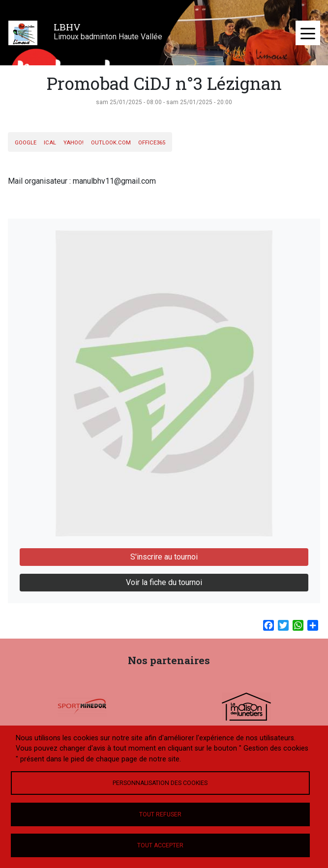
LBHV (67, 27)
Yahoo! (74, 143)
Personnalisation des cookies (160, 783)
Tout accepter (160, 845)
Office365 (152, 143)
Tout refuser (160, 814)
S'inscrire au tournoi (164, 557)
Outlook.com (111, 143)
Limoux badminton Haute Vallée (108, 37)
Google (26, 143)
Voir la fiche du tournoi (164, 582)
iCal (50, 143)
